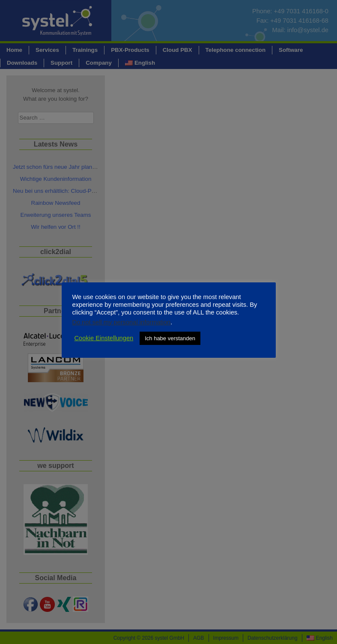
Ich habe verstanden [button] (170, 338)
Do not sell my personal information (122, 322)
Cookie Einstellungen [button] (104, 338)
